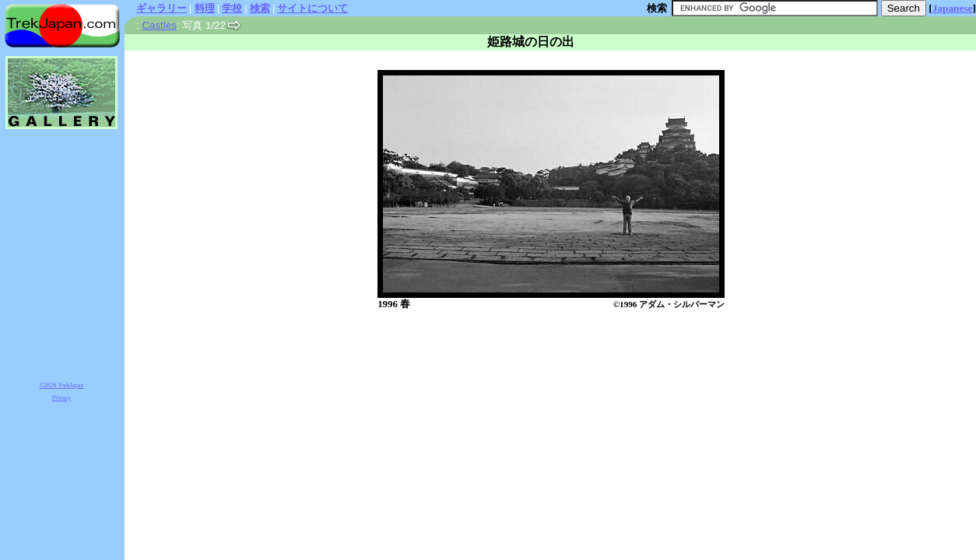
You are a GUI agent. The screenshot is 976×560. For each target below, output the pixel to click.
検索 (260, 8)
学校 (232, 8)
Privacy (61, 398)
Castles (159, 25)
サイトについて (312, 8)
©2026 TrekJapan (62, 385)
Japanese (953, 8)
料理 (205, 8)
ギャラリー (161, 8)
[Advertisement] (535, 352)
